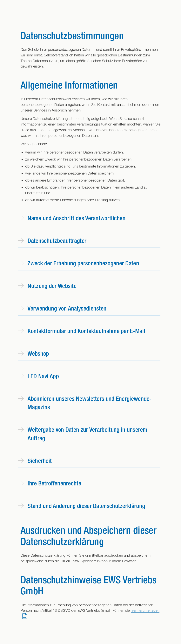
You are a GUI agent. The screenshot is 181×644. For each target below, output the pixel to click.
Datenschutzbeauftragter (52, 241)
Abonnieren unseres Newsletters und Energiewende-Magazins (85, 403)
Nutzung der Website (47, 286)
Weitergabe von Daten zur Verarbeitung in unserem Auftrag (83, 434)
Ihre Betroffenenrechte (49, 483)
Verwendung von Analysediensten (62, 308)
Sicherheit (35, 461)
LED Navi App (38, 376)
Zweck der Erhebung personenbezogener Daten (78, 263)
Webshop (33, 353)
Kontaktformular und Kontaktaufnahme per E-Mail (81, 331)
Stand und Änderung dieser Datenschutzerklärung (81, 506)
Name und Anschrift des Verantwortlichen (72, 218)
